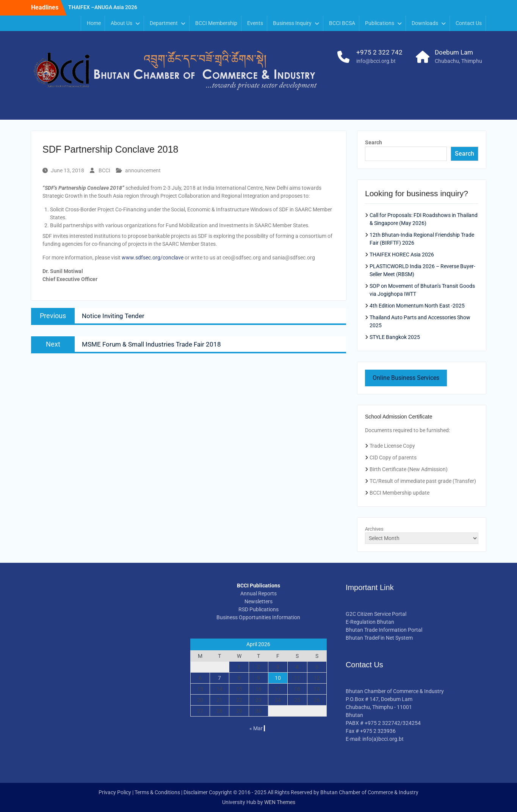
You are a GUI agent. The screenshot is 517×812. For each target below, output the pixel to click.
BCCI (104, 170)
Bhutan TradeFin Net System (379, 638)
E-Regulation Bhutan (370, 622)
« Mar (256, 728)
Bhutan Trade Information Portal (384, 630)
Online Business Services (406, 378)
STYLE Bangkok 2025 (395, 337)
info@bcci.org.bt (376, 61)
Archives (374, 529)
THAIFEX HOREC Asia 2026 (402, 255)
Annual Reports (258, 593)
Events (255, 23)
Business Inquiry (292, 23)
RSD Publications (258, 609)
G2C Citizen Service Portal (376, 614)
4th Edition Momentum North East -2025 (417, 306)
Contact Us (469, 23)
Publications (380, 23)
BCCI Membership (216, 23)
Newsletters (258, 601)
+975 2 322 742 (379, 52)
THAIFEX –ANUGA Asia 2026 (103, 7)
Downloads (425, 23)
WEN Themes (280, 802)
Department (164, 23)
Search (374, 142)
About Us (121, 23)
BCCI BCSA (342, 23)
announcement (143, 170)
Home (94, 23)
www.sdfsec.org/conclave (153, 258)
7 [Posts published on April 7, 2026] (219, 678)
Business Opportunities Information (258, 617)
